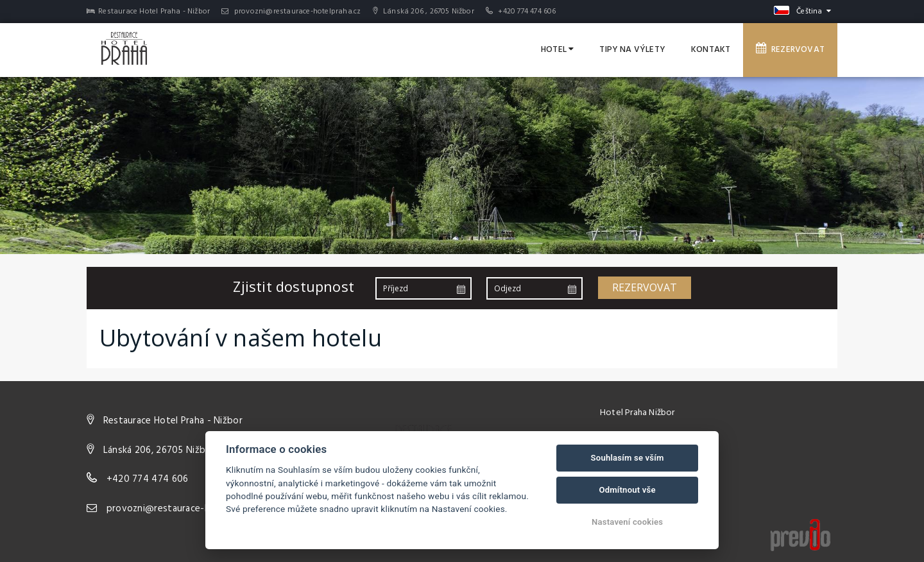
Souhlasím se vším (628, 458)
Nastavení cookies (627, 522)
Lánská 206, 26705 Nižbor (159, 450)
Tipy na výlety (632, 50)
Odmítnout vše (627, 490)
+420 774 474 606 (527, 12)
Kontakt (711, 50)
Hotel (557, 50)
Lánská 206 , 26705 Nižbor (424, 12)
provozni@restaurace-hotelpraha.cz (291, 12)
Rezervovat (790, 49)
